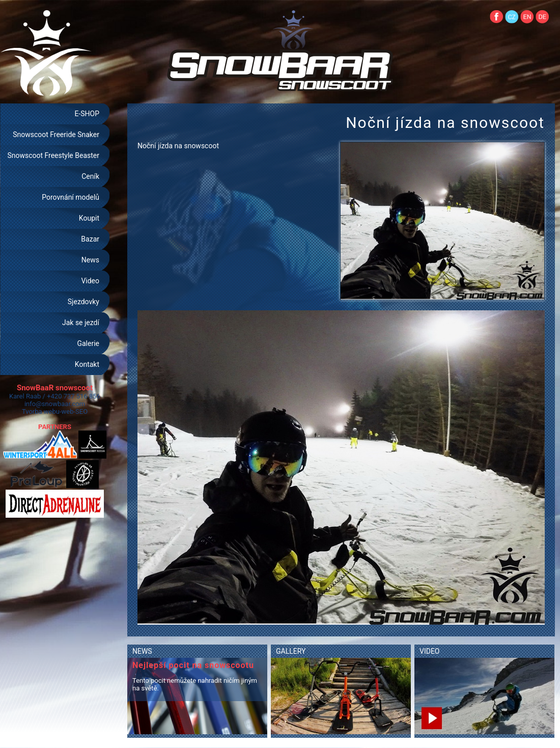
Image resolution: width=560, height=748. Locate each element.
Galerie (88, 343)
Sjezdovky (83, 302)
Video (90, 281)
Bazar (90, 239)
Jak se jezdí (81, 323)
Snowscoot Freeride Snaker (56, 135)
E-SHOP (87, 114)
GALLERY (291, 651)
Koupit (89, 218)
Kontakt (87, 364)
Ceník (90, 176)
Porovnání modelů (71, 197)
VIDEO (430, 651)
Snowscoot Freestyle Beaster (53, 155)
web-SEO (75, 411)
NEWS (142, 651)
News (90, 260)
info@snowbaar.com (55, 404)
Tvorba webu (41, 411)
